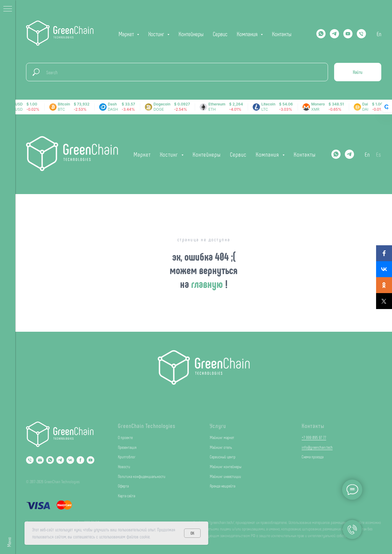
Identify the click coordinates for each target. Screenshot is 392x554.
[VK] (70, 460)
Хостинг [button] (157, 34)
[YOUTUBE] (348, 34)
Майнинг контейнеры (226, 466)
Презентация (127, 447)
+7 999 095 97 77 (314, 437)
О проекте (125, 437)
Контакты (282, 34)
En (379, 34)
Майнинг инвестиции (225, 476)
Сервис (220, 34)
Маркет (142, 154)
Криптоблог (127, 457)
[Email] (40, 460)
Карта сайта (126, 496)
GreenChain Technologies (147, 426)
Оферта (123, 486)
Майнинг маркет (222, 437)
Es (379, 154)
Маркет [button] (127, 34)
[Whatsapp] (321, 34)
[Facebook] (80, 460)
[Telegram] (334, 34)
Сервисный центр (223, 457)
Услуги (218, 426)
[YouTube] (90, 460)
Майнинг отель (221, 447)
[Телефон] (361, 34)
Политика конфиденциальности (142, 476)
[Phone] (30, 460)
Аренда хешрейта (222, 486)
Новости (124, 466)
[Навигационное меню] (8, 9)
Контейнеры (191, 34)
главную (208, 283)
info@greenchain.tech (317, 447)
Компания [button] (248, 34)
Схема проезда (313, 457)
